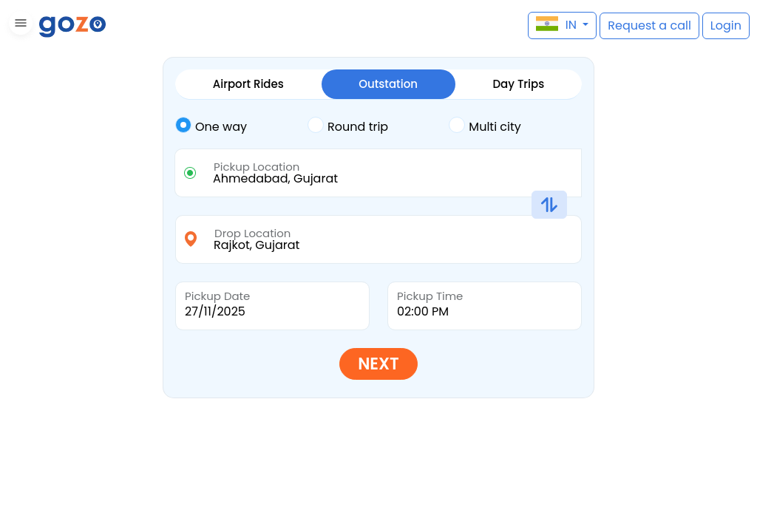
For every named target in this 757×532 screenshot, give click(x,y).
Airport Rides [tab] (248, 84)
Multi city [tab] (485, 126)
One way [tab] (211, 126)
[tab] (241, 127)
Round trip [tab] (348, 126)
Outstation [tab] (388, 84)
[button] (19, 25)
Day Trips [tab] (518, 84)
